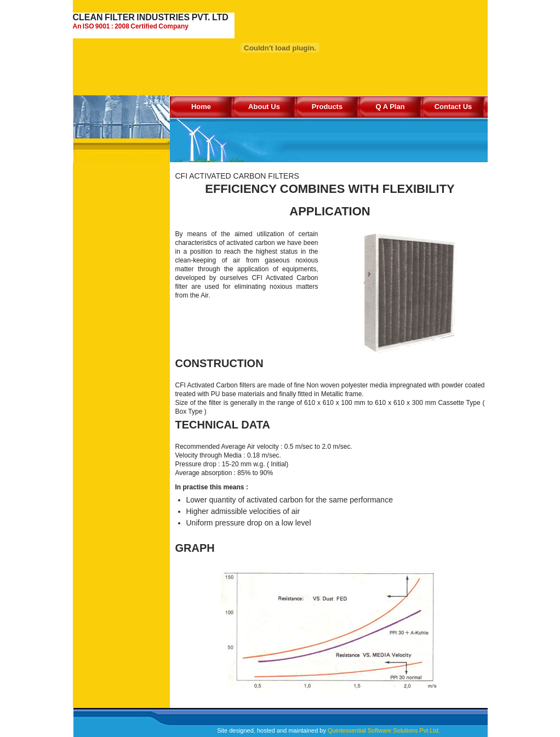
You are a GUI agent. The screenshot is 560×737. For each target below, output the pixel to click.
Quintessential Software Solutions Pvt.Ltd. (384, 730)
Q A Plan (390, 107)
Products (327, 107)
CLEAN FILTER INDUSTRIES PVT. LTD (154, 21)
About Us (264, 107)
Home (201, 107)
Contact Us (453, 107)
